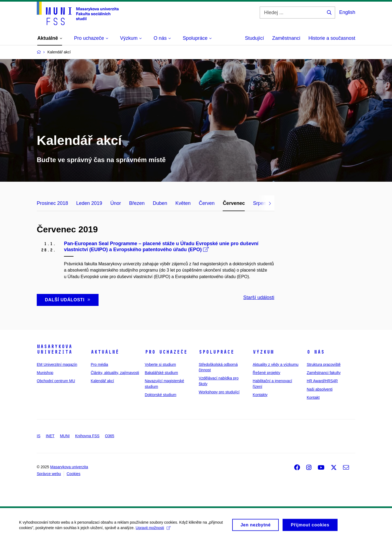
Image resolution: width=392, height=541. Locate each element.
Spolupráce (216, 352)
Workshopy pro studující (219, 392)
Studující (255, 38)
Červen (207, 203)
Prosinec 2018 (52, 203)
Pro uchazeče (166, 352)
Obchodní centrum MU (56, 381)
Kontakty (260, 395)
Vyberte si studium (160, 364)
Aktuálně (105, 352)
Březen (137, 203)
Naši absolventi (320, 389)
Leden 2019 (89, 203)
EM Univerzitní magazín (57, 364)
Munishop (45, 373)
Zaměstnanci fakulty (324, 373)
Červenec (234, 203)
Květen (183, 203)
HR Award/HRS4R (322, 381)
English (347, 12)
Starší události (259, 297)
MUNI (65, 436)
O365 (109, 436)
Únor (116, 203)
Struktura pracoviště (324, 364)
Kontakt (313, 397)
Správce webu (49, 474)
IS (39, 436)
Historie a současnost (332, 38)
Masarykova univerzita (54, 349)
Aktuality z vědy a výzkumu (275, 364)
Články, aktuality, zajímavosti (115, 373)
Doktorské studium (161, 395)
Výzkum (263, 352)
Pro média (99, 364)
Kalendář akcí (102, 381)
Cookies (74, 474)
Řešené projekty (266, 373)
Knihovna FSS (87, 436)
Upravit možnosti (153, 530)
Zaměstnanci (286, 38)
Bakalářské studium (161, 373)
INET (50, 436)
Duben (160, 203)
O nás (316, 352)
